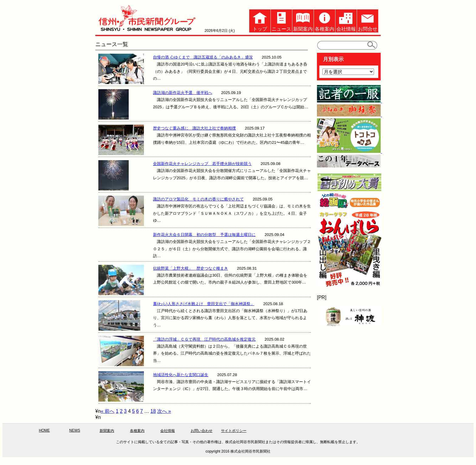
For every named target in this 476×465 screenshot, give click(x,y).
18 (153, 411)
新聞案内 (303, 20)
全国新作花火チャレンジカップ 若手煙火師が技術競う (202, 164)
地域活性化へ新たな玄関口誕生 (181, 375)
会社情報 (346, 20)
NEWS (75, 430)
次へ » (164, 411)
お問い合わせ (202, 431)
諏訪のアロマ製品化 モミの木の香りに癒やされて (198, 199)
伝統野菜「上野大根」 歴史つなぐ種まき (190, 268)
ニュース (281, 20)
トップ (260, 20)
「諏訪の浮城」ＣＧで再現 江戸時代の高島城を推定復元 (204, 339)
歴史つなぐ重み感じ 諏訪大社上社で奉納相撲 (194, 128)
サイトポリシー (234, 431)
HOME (44, 430)
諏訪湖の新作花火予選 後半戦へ (183, 93)
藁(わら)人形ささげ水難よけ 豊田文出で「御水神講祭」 (204, 304)
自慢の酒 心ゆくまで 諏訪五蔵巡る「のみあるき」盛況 (203, 57)
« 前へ (108, 411)
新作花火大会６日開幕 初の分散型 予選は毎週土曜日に (204, 235)
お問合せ (368, 20)
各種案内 (325, 20)
